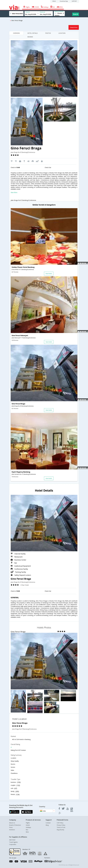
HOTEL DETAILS (33, 33)
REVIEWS (30, 37)
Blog (47, 825)
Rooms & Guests (59, 11)
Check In (28, 12)
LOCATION (62, 33)
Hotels (28, 825)
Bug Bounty (60, 830)
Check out (42, 12)
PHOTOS (48, 33)
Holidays (28, 827)
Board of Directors (15, 825)
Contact (48, 823)
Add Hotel (12, 840)
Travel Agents (13, 842)
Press (11, 827)
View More (14, 192)
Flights (28, 823)
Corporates (13, 844)
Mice (27, 832)
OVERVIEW (16, 33)
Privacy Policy (61, 825)
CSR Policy (60, 823)
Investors (12, 830)
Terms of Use (61, 827)
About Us (12, 823)
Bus (27, 830)
